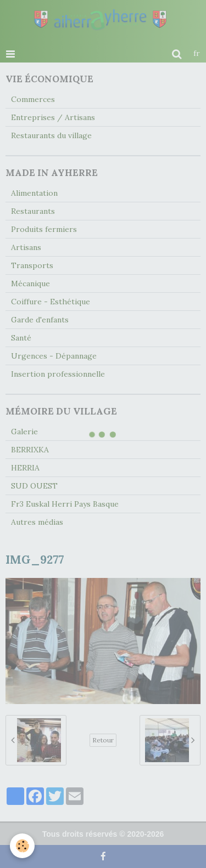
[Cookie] (22, 846)
